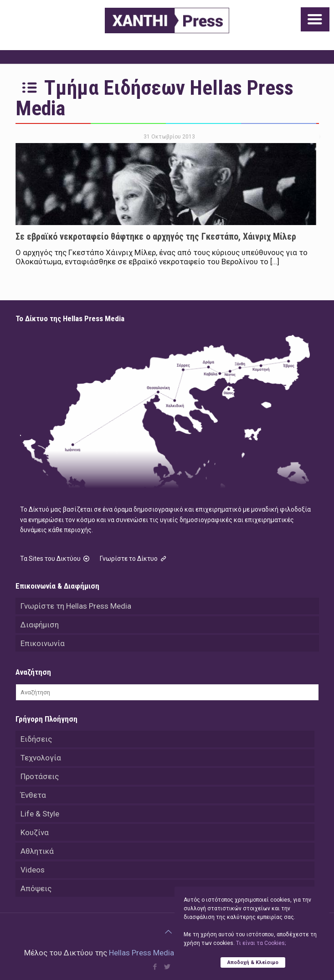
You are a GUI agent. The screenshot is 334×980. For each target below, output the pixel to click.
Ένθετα (33, 795)
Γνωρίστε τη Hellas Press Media (76, 606)
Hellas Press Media (141, 953)
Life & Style (40, 814)
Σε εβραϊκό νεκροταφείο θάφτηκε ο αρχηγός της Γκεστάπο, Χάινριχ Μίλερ (156, 236)
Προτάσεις (40, 776)
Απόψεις (36, 888)
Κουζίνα (35, 832)
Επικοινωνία (43, 643)
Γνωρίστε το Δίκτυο (134, 559)
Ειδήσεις (36, 739)
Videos (33, 870)
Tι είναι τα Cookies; (261, 943)
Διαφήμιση (40, 625)
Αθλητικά (37, 851)
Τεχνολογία (41, 758)
